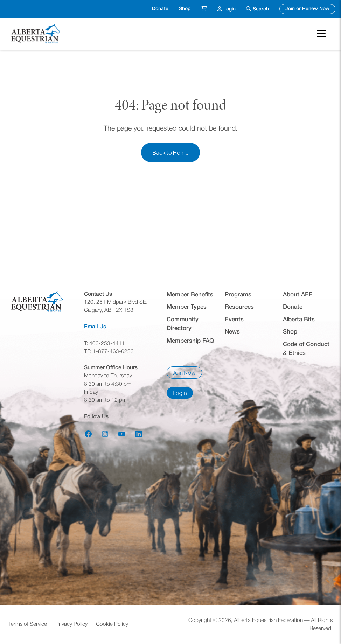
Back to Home (170, 152)
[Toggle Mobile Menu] (321, 34)
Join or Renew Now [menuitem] (310, 8)
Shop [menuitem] (185, 9)
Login (183, 394)
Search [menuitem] (261, 9)
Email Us (95, 327)
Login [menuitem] (229, 8)
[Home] (36, 34)
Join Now (187, 374)
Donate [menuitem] (160, 9)
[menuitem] (204, 9)
